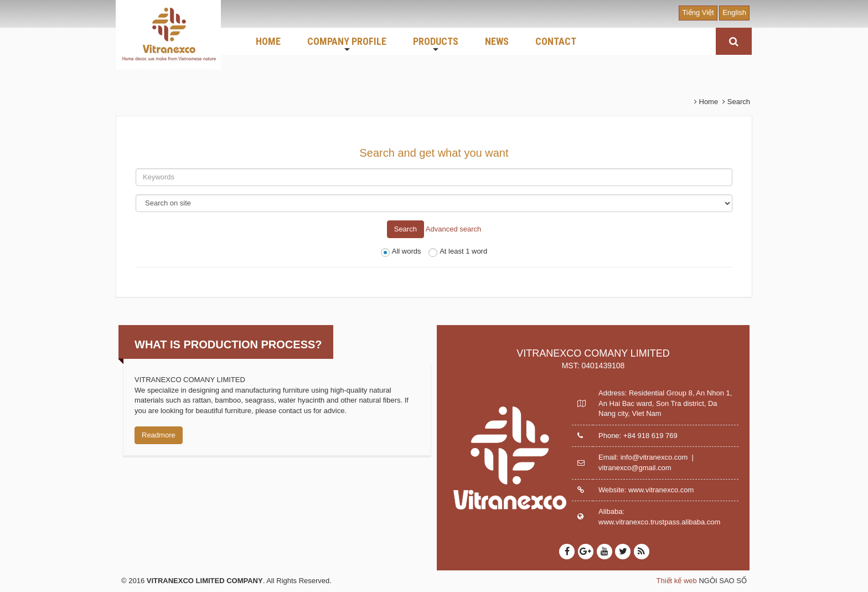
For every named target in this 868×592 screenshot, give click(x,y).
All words (401, 252)
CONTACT (556, 41)
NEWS (497, 41)
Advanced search (453, 228)
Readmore (159, 435)
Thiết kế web (677, 581)
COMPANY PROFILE (347, 45)
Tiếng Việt (698, 12)
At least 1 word (458, 252)
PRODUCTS (436, 45)
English (734, 12)
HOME (268, 41)
